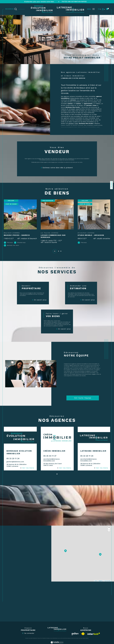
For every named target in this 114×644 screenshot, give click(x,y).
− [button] (109, 532)
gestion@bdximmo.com (15, 463)
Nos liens (76, 640)
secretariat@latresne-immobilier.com (52, 461)
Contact (111, 185)
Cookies (87, 640)
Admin (72, 640)
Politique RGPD (82, 640)
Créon (76, 123)
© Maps (100, 582)
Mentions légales (67, 640)
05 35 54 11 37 (50, 457)
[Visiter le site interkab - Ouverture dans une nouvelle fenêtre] (94, 635)
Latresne (71, 123)
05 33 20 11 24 (13, 460)
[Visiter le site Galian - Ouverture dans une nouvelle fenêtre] (75, 635)
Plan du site (60, 640)
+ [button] (109, 529)
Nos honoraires (54, 640)
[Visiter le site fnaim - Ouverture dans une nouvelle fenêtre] (83, 635)
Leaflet (96, 582)
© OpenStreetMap (107, 582)
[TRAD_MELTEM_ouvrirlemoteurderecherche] (11, 9)
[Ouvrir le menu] (91, 9)
